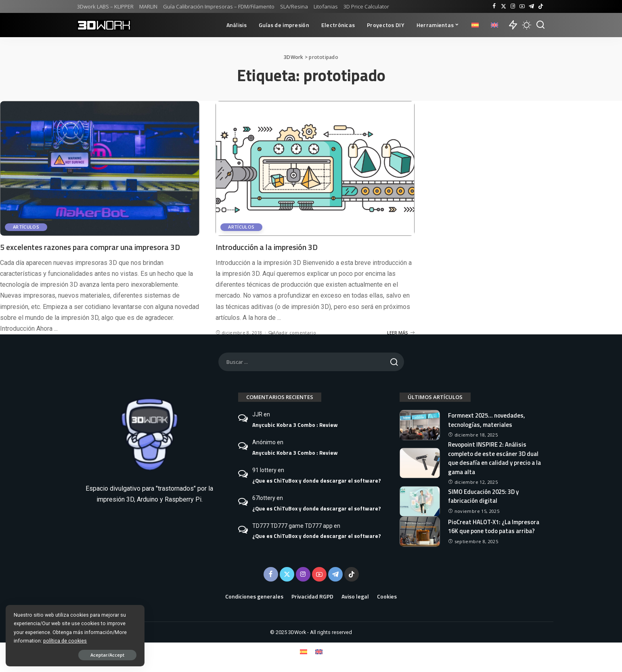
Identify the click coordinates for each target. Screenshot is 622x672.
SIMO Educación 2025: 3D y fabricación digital (483, 496)
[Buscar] (540, 25)
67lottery (264, 498)
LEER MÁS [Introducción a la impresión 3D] (401, 332)
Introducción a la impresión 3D (268, 247)
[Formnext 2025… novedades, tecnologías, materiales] (420, 425)
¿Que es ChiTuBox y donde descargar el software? (317, 480)
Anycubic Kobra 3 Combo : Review (295, 424)
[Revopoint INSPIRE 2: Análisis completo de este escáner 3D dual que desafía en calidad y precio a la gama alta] (420, 463)
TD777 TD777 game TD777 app (292, 525)
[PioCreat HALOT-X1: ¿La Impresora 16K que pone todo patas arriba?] (420, 531)
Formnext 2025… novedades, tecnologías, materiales (487, 420)
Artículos (26, 227)
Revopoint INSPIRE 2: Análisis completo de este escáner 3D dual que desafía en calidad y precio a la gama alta (494, 458)
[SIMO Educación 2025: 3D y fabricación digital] (420, 501)
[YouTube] (522, 6)
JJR (257, 414)
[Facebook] (494, 6)
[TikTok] (541, 6)
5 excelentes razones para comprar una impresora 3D (91, 247)
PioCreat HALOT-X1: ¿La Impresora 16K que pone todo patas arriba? (494, 526)
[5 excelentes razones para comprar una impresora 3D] (100, 168)
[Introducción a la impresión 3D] (315, 168)
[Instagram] (513, 6)
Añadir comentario (292, 332)
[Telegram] (531, 6)
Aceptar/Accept (90, 654)
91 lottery (264, 470)
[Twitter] (504, 6)
